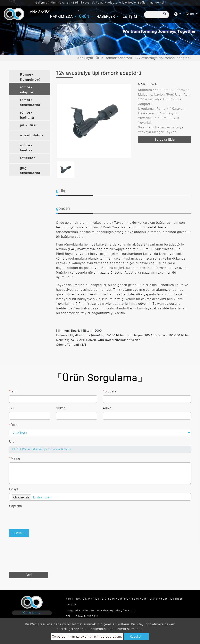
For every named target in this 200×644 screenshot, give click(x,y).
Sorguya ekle (165, 140)
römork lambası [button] (27, 148)
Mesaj (15, 458)
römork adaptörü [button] (28, 90)
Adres (107, 408)
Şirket (60, 408)
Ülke (13, 425)
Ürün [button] (85, 16)
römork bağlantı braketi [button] (27, 116)
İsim (13, 391)
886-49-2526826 (87, 616)
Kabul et (136, 636)
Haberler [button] (106, 16)
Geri (29, 575)
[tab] (30, 76)
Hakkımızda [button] (62, 16)
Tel (12, 408)
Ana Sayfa (40, 11)
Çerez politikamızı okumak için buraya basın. (87, 636)
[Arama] (157, 15)
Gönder (19, 533)
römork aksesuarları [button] (31, 102)
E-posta (110, 391)
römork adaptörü (119, 58)
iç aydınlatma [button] (32, 135)
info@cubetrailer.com (81, 610)
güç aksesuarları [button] (31, 171)
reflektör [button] (27, 158)
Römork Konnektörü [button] (30, 77)
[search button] (164, 15)
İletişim (129, 16)
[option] (94, 121)
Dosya (14, 489)
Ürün (100, 58)
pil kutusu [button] (29, 125)
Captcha (16, 506)
